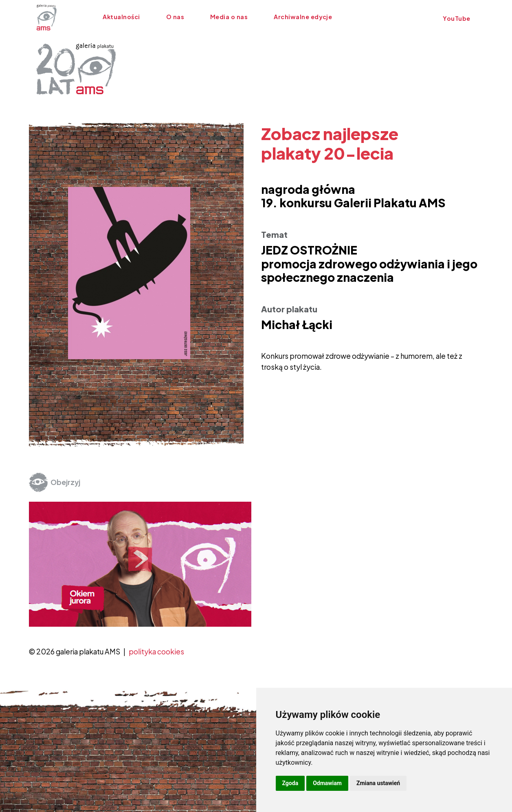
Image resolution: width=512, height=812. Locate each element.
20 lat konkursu (382, 17)
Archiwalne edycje (303, 17)
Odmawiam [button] (327, 783)
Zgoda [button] (290, 783)
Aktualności (121, 17)
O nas (175, 17)
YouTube (456, 18)
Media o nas (229, 17)
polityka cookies (156, 652)
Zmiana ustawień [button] (378, 783)
